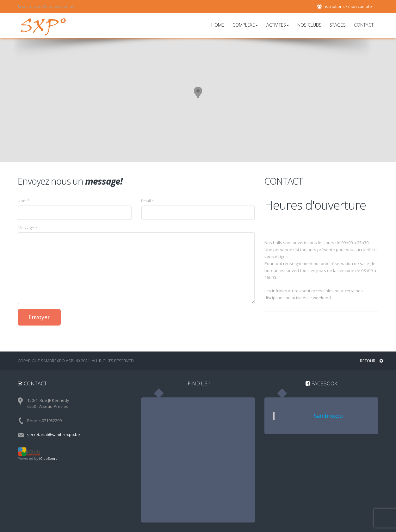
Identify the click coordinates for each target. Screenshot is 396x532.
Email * (148, 201)
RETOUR (371, 360)
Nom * (24, 201)
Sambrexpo (328, 416)
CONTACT (364, 25)
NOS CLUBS (309, 25)
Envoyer (39, 317)
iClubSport (48, 458)
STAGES (338, 25)
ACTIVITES (278, 25)
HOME (218, 25)
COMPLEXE (245, 25)
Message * (28, 228)
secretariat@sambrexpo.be (54, 434)
